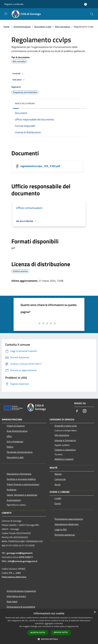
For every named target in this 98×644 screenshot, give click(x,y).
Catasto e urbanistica (65, 450)
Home (6, 27)
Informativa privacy (16, 596)
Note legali (12, 601)
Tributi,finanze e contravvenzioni (23, 484)
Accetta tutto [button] (38, 633)
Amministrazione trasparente (21, 591)
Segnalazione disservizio (67, 524)
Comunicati (60, 479)
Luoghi (58, 498)
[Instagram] (85, 411)
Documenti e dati (43, 27)
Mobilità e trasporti (64, 459)
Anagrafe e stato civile (66, 426)
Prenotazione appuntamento (69, 519)
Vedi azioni (19, 80)
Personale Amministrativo (20, 452)
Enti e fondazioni (15, 442)
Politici (10, 447)
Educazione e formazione (19, 474)
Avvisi (58, 484)
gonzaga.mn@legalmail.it (20, 553)
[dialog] (49, 627)
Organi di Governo (16, 426)
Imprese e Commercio (65, 440)
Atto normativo (63, 27)
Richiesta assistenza (65, 535)
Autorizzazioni (14, 500)
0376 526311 (26, 557)
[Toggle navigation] (6, 14)
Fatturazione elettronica (14, 577)
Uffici (9, 436)
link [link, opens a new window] (77, 626)
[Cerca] (92, 14)
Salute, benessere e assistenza (22, 495)
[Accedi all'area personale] (86, 4)
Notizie (58, 474)
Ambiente (12, 490)
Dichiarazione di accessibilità (21, 607)
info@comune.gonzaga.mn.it (23, 561)
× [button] (95, 612)
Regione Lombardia (14, 4)
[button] (49, 639)
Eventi (58, 503)
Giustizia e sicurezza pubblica (21, 479)
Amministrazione (22, 27)
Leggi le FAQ (61, 529)
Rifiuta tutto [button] (61, 632)
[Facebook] (77, 411)
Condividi (18, 74)
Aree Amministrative (17, 431)
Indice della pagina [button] (25, 103)
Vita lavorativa (62, 435)
